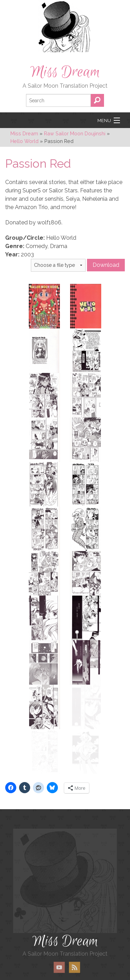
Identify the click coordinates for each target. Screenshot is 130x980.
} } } (58, 265)
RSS (74, 958)
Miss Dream (65, 72)
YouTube (59, 958)
